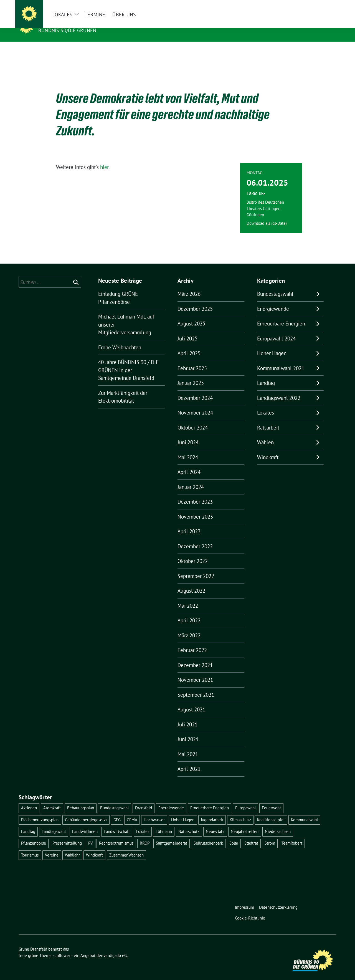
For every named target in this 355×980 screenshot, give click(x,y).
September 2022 (196, 567)
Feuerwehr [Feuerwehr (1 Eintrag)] (271, 799)
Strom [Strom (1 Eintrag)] (270, 834)
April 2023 (189, 523)
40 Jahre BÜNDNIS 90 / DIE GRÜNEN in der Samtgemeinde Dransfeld (128, 361)
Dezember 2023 (195, 493)
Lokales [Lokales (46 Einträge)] (143, 823)
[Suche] (319, 5)
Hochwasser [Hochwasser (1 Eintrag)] (154, 811)
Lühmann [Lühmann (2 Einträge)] (164, 823)
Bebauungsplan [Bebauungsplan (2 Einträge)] (81, 799)
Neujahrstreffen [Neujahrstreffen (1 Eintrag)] (245, 823)
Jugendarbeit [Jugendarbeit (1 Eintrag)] (212, 811)
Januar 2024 (191, 478)
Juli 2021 (187, 716)
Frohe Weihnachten (120, 339)
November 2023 (195, 508)
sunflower (61, 947)
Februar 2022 (192, 641)
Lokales (266, 404)
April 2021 (189, 760)
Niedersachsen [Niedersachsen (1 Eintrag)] (278, 823)
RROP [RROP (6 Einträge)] (145, 834)
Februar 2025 (192, 360)
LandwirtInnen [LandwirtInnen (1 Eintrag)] (85, 823)
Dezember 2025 (195, 300)
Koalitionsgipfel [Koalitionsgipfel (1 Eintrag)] (271, 811)
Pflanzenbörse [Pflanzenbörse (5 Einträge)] (34, 834)
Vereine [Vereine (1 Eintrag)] (52, 846)
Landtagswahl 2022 (279, 389)
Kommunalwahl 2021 (281, 360)
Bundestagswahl (275, 285)
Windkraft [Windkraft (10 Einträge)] (94, 846)
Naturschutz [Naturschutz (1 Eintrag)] (189, 823)
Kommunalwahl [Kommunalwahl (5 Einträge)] (304, 811)
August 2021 (191, 701)
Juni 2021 (188, 731)
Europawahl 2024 (276, 330)
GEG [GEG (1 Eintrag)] (117, 811)
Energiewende (273, 300)
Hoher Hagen (272, 345)
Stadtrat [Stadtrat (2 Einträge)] (251, 834)
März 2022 (189, 627)
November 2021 (195, 671)
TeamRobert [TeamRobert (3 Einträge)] (292, 834)
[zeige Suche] (327, 5)
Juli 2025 (187, 330)
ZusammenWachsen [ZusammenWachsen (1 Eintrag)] (126, 846)
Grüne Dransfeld (64, 22)
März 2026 (189, 285)
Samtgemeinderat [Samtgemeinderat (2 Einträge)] (172, 834)
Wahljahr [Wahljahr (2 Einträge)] (72, 846)
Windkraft (268, 449)
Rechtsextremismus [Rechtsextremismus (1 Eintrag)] (116, 834)
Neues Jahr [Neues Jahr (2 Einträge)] (215, 823)
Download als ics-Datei (267, 215)
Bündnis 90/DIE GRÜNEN (67, 30)
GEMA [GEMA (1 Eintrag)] (132, 811)
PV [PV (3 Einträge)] (91, 834)
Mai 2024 (188, 449)
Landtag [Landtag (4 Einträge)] (28, 823)
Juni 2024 (188, 434)
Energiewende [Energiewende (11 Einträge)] (171, 799)
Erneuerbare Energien (281, 315)
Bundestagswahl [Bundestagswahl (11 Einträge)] (114, 799)
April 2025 (189, 345)
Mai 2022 (188, 597)
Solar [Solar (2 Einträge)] (234, 834)
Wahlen (265, 434)
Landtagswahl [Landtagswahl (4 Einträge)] (54, 823)
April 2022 (189, 612)
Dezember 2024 (195, 389)
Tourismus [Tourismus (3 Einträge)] (30, 846)
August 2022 (191, 582)
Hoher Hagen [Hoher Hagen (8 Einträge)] (183, 811)
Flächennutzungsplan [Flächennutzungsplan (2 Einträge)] (40, 811)
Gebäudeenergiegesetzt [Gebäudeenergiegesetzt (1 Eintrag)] (86, 811)
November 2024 (195, 404)
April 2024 (189, 463)
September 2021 (196, 686)
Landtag (266, 374)
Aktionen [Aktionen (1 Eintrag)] (29, 799)
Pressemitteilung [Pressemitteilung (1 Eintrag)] (67, 834)
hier (104, 158)
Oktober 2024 (193, 419)
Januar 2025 (191, 374)
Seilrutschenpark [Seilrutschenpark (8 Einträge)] (208, 834)
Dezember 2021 (195, 656)
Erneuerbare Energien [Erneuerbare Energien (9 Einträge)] (210, 799)
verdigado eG (115, 947)
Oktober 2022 (193, 552)
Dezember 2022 (195, 538)
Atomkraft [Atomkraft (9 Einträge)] (52, 799)
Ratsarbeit (268, 419)
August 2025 (191, 315)
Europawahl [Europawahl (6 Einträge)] (245, 799)
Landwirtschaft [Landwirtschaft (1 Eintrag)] (117, 823)
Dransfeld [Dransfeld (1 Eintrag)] (144, 799)
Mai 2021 (188, 746)
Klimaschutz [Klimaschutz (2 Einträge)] (240, 811)
